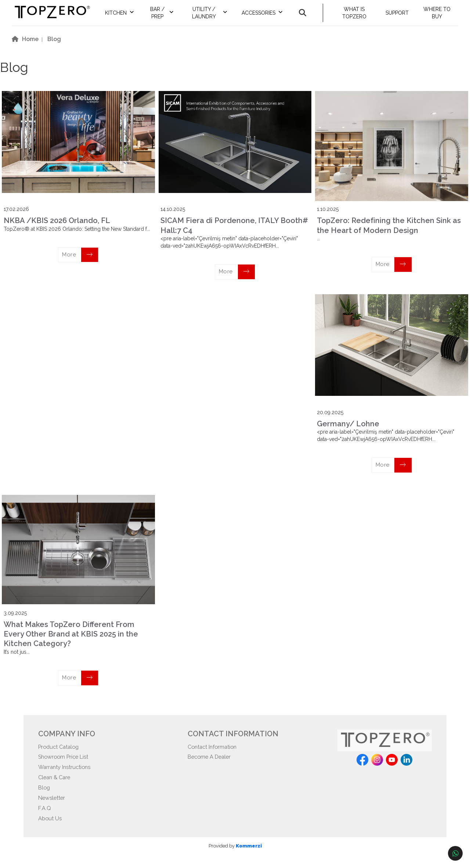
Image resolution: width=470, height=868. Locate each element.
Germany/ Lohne (348, 431)
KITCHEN (128, 17)
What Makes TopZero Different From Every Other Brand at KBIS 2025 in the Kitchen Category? (71, 641)
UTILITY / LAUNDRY (212, 17)
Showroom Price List (66, 765)
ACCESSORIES (265, 17)
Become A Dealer (211, 765)
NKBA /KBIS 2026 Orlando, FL (57, 228)
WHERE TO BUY (438, 17)
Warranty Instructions (67, 776)
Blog (45, 798)
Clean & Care (56, 787)
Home (30, 47)
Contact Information (215, 754)
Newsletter (53, 809)
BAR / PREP (168, 17)
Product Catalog (61, 754)
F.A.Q (45, 820)
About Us (51, 831)
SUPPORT (400, 17)
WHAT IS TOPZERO (359, 17)
